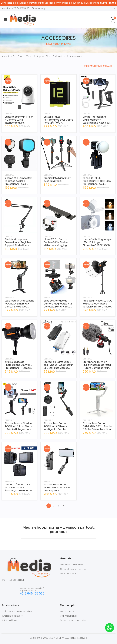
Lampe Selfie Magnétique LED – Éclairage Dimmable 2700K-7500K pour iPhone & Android (97, 244)
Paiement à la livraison (72, 565)
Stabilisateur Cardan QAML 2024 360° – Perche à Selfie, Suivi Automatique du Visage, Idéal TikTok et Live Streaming (98, 429)
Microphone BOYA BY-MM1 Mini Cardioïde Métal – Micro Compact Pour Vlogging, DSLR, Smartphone (97, 368)
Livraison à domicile (12, 616)
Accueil (5, 56)
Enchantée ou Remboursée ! (17, 611)
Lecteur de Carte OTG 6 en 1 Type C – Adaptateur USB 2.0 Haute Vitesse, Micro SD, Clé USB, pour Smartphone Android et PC (58, 369)
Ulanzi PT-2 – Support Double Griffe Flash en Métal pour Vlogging (56, 242)
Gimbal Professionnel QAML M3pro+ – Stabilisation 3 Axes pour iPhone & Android (97, 121)
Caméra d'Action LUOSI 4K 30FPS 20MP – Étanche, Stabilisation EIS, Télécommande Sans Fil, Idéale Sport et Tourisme (19, 491)
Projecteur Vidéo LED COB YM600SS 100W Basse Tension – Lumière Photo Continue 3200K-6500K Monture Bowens (97, 307)
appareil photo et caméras (51, 56)
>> (68, 506)
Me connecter (67, 611)
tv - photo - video (23, 56)
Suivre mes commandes (73, 620)
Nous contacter (68, 574)
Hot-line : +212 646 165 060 (16, 8)
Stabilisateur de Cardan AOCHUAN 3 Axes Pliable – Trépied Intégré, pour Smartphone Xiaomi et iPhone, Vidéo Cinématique (19, 431)
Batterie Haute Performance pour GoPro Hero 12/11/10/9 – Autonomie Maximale (58, 121)
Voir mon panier (69, 616)
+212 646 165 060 (32, 594)
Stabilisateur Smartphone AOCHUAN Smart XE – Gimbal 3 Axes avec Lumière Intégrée (19, 305)
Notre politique (9, 620)
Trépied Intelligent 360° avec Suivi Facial (57, 180)
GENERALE (9, 114)
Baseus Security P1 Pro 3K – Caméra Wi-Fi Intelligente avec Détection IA (19, 121)
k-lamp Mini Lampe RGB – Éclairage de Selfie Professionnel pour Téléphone (19, 182)
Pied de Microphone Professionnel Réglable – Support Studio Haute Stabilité (19, 244)
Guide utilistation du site (73, 569)
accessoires (76, 56)
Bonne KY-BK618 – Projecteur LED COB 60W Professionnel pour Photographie (97, 182)
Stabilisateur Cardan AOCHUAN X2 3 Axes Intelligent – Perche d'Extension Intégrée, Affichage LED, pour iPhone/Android (56, 431)
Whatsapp (39, 8)
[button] (113, 20)
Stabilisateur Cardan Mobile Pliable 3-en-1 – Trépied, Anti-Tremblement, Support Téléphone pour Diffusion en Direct (58, 492)
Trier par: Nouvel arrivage (98, 66)
